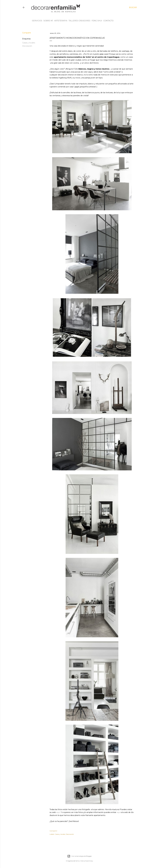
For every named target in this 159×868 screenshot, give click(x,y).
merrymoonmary (87, 861)
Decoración (27, 46)
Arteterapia (60, 21)
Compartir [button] (27, 33)
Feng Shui (96, 21)
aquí (58, 812)
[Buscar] (133, 7)
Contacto (108, 21)
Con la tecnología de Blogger (80, 856)
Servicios (36, 21)
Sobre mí (47, 21)
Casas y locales (29, 43)
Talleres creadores (79, 21)
